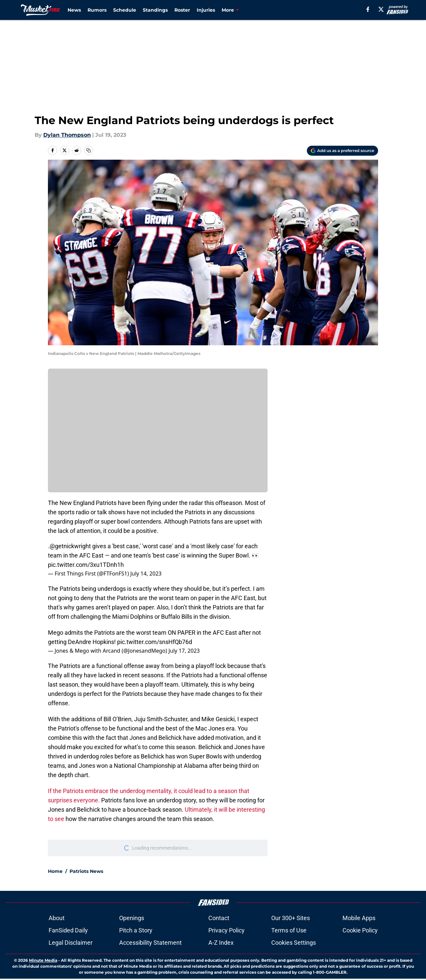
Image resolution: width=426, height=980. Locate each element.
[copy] (89, 150)
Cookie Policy (360, 930)
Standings (155, 10)
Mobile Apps (359, 918)
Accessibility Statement (150, 943)
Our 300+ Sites (291, 918)
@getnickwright (70, 546)
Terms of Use (289, 930)
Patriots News (86, 871)
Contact (219, 918)
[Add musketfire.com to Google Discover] (342, 151)
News (74, 10)
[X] (381, 9)
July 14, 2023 (146, 573)
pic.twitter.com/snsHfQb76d (155, 642)
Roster (182, 10)
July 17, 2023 (184, 651)
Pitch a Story (136, 930)
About (57, 918)
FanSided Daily (68, 930)
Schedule (125, 10)
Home (55, 871)
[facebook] (368, 9)
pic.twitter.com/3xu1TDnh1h (86, 565)
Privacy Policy (226, 930)
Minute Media (43, 960)
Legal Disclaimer (71, 943)
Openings (132, 918)
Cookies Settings (294, 943)
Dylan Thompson (67, 135)
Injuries (206, 10)
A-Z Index (221, 943)
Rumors (97, 10)
